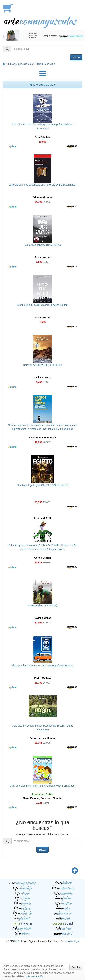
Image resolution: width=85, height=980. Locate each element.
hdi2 (17, 941)
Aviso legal (73, 941)
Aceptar (76, 967)
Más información (34, 976)
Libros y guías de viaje (21, 64)
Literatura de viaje (45, 64)
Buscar (76, 57)
